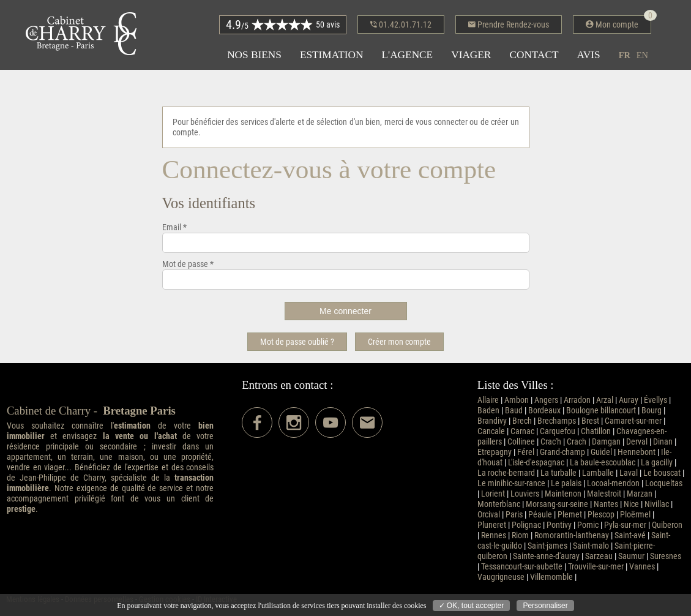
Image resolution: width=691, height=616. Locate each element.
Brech (522, 421)
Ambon (517, 400)
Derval (637, 442)
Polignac (526, 525)
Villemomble (551, 577)
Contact (534, 55)
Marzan (640, 494)
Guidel (601, 452)
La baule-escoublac (603, 463)
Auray (629, 400)
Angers (546, 400)
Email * (174, 227)
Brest (590, 421)
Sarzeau (599, 556)
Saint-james (547, 546)
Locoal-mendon (613, 483)
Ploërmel (635, 515)
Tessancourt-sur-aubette (522, 567)
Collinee (521, 442)
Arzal (605, 400)
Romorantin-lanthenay (572, 535)
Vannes (642, 567)
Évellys (656, 400)
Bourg (652, 411)
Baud (514, 411)
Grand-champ (562, 452)
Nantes (606, 504)
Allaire (488, 400)
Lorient (493, 494)
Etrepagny (495, 452)
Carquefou (558, 431)
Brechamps (557, 421)
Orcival (489, 515)
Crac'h (551, 442)
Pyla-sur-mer (625, 525)
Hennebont (637, 452)
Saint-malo (591, 546)
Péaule (540, 515)
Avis (589, 55)
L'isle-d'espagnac (536, 463)
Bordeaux (544, 411)
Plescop (601, 515)
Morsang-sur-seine (557, 504)
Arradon (577, 400)
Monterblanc (499, 504)
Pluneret (492, 525)
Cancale (491, 431)
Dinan (663, 442)
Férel (526, 452)
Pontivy (559, 525)
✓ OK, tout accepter (472, 606)
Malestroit (604, 494)
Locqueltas (664, 483)
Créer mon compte (399, 342)
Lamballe (598, 473)
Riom (520, 535)
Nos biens (254, 55)
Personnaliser (545, 606)
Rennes (494, 535)
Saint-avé (630, 535)
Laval (629, 473)
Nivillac (657, 504)
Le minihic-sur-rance (511, 483)
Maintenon (563, 494)
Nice (631, 504)
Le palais (566, 483)
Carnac (522, 431)
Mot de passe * (188, 264)
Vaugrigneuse (501, 577)
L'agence (407, 55)
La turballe (558, 473)
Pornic (588, 525)
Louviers (525, 494)
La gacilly (657, 463)
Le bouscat (662, 473)
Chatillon (596, 431)
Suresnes (666, 556)
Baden (488, 411)
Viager (471, 55)
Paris (514, 515)
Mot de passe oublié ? (297, 342)
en (642, 55)
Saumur (631, 556)
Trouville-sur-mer (596, 567)
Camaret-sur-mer (633, 421)
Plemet (570, 515)
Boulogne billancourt (601, 411)
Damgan (606, 442)
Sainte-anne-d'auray (546, 556)
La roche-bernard (506, 473)
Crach (577, 442)
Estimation (332, 55)
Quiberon (667, 525)
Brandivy (492, 421)
